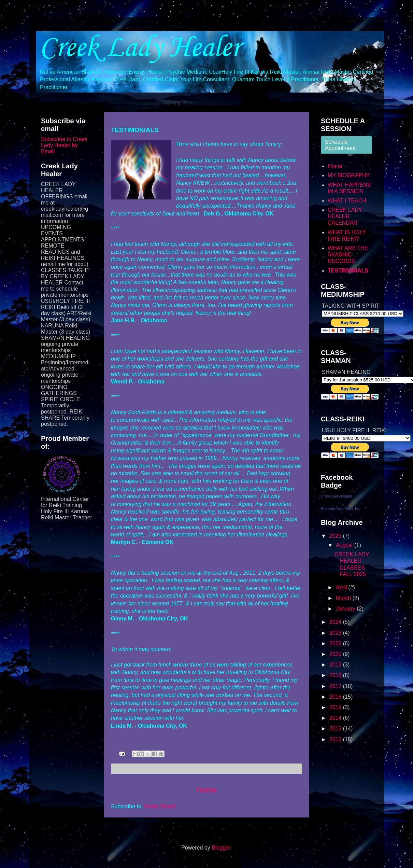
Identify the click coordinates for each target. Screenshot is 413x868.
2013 (336, 729)
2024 (336, 622)
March (344, 598)
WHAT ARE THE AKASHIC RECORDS (348, 255)
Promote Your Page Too (341, 508)
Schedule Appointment (340, 145)
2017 (336, 686)
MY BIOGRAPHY (349, 175)
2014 (336, 718)
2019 (336, 665)
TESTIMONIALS (348, 271)
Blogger (221, 848)
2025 (336, 536)
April (342, 587)
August (345, 545)
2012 (336, 739)
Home (206, 790)
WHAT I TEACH (347, 201)
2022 (336, 643)
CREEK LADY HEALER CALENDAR (345, 216)
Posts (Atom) (160, 806)
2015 (336, 707)
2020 (336, 654)
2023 (336, 633)
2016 (336, 697)
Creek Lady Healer (140, 48)
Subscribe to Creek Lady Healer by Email (64, 145)
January (346, 609)
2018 (336, 675)
